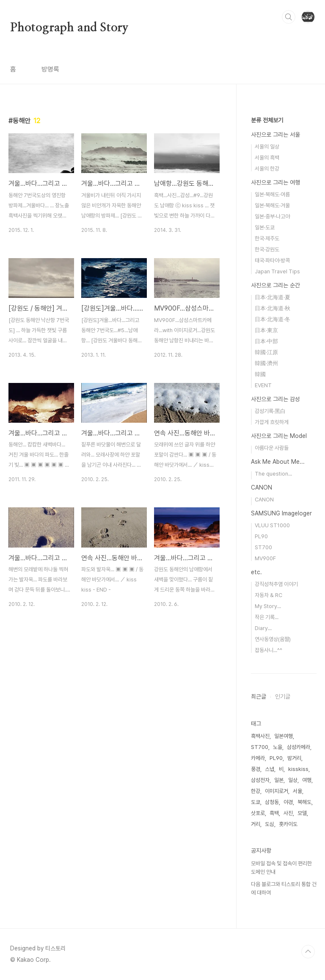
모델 (302, 813)
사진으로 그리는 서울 (275, 135)
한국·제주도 (267, 238)
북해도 (304, 802)
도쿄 (256, 802)
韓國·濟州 (266, 363)
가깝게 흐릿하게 (272, 422)
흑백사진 (260, 736)
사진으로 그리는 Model (279, 436)
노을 (278, 747)
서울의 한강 (267, 169)
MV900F (265, 558)
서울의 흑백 (267, 158)
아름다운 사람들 (272, 448)
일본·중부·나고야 (272, 216)
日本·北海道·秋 (273, 308)
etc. (256, 572)
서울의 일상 (267, 147)
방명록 (50, 69)
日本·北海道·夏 (273, 297)
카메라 (258, 758)
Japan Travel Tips (277, 271)
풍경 (256, 769)
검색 (289, 17)
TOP (308, 952)
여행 (307, 780)
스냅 (270, 769)
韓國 (260, 374)
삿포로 (258, 813)
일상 (293, 780)
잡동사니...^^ (269, 650)
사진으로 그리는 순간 (275, 285)
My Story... (268, 606)
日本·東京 (266, 330)
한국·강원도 (267, 249)
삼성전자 (260, 780)
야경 (288, 802)
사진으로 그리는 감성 (275, 399)
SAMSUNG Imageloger (281, 513)
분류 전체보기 (267, 120)
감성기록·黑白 (270, 411)
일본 (279, 780)
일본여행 (284, 736)
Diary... (263, 628)
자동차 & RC (269, 595)
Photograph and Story (69, 28)
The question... (273, 474)
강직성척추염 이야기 (276, 584)
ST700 (263, 547)
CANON (262, 487)
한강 (256, 791)
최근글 (259, 696)
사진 (288, 813)
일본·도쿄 (265, 227)
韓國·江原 (266, 352)
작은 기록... (267, 617)
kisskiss (298, 769)
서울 (297, 791)
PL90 (261, 536)
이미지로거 (277, 791)
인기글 (283, 696)
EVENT (263, 385)
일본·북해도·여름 (272, 194)
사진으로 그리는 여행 (275, 182)
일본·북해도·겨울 (272, 205)
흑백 (274, 813)
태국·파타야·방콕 (272, 260)
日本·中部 (266, 341)
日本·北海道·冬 (273, 319)
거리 (256, 824)
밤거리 (294, 758)
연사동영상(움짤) (273, 639)
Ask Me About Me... (278, 462)
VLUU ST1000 (272, 525)
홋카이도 (288, 824)
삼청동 (272, 802)
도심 (270, 824)
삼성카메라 (299, 747)
